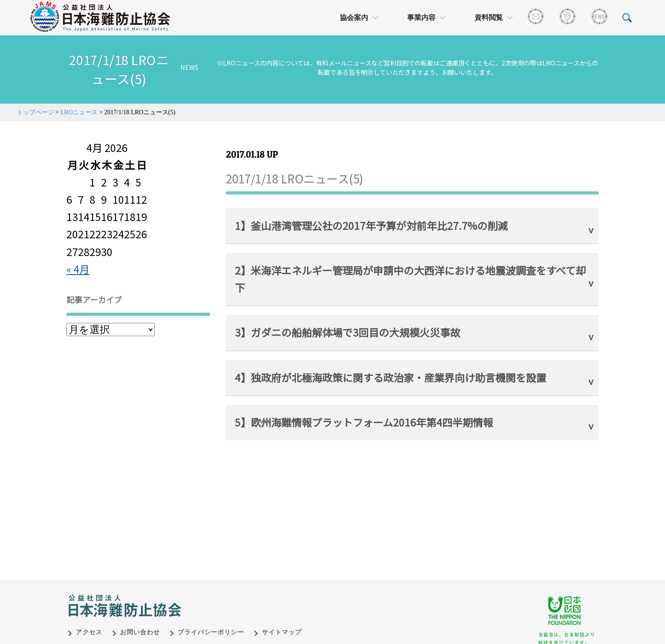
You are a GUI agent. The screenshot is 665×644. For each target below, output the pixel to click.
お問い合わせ (140, 623)
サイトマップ (282, 623)
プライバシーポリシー (211, 623)
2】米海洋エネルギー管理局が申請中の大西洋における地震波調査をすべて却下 (410, 279)
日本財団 (253, 587)
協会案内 (354, 17)
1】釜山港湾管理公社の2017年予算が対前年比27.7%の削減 (371, 225)
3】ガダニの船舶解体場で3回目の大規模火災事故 (348, 332)
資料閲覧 (489, 17)
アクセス (89, 623)
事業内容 (421, 17)
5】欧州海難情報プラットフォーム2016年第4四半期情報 (364, 422)
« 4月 (78, 269)
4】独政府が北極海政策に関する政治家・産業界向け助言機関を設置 (391, 377)
